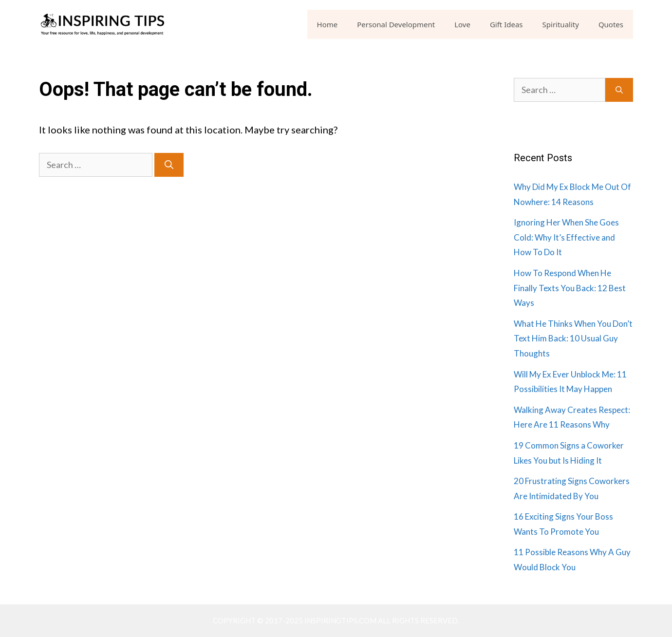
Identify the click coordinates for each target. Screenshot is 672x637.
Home (327, 24)
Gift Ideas (506, 24)
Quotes (611, 24)
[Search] (169, 165)
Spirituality (561, 24)
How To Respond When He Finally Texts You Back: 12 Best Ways (570, 288)
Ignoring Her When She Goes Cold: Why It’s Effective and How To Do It (566, 237)
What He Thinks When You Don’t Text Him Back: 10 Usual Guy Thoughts (573, 338)
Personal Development (396, 24)
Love (462, 24)
